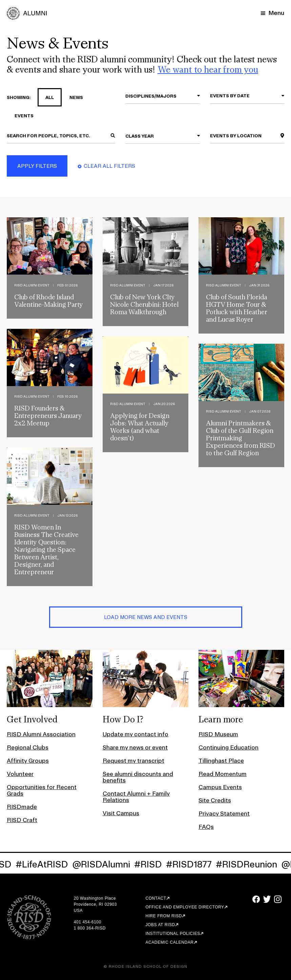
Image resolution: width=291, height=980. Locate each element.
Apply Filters (37, 166)
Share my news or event (135, 747)
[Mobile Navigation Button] (273, 13)
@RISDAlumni (106, 864)
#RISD (153, 864)
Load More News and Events (146, 617)
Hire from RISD (164, 916)
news (72, 97)
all (46, 97)
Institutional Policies (173, 934)
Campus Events (220, 787)
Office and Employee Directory (185, 907)
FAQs (206, 827)
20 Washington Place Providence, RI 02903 (95, 901)
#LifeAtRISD (47, 864)
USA (78, 911)
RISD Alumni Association (41, 734)
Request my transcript (133, 761)
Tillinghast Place (221, 761)
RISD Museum (218, 734)
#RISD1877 (194, 864)
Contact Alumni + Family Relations (136, 797)
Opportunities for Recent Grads (42, 790)
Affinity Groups (28, 761)
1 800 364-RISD (90, 928)
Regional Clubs (28, 747)
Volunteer (20, 774)
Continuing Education (228, 747)
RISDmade (22, 807)
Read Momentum (223, 774)
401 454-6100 (88, 922)
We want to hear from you (208, 69)
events (20, 116)
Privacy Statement (224, 813)
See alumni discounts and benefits (138, 777)
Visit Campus (121, 813)
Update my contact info (136, 734)
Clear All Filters (109, 166)
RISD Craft (22, 820)
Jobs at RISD (160, 925)
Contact (156, 898)
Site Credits (215, 800)
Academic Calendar (169, 942)
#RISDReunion (251, 864)
